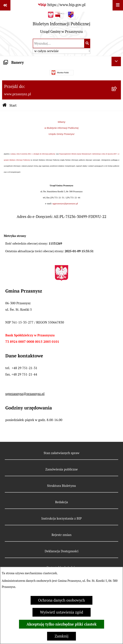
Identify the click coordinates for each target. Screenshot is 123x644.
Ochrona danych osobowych (61, 600)
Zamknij (61, 636)
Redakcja (62, 502)
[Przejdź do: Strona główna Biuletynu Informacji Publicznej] (5, 105)
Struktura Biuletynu (61, 486)
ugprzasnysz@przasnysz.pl (65, 204)
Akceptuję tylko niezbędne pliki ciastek (62, 624)
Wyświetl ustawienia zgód (62, 612)
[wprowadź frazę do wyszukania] (59, 43)
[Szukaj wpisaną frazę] (87, 43)
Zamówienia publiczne (62, 469)
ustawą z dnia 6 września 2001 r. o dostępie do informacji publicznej (33, 154)
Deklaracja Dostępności (62, 551)
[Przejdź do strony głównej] (61, 24)
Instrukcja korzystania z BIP (61, 518)
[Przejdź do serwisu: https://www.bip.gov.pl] (61, 5)
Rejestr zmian (61, 535)
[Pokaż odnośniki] (5, 5)
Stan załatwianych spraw (62, 453)
